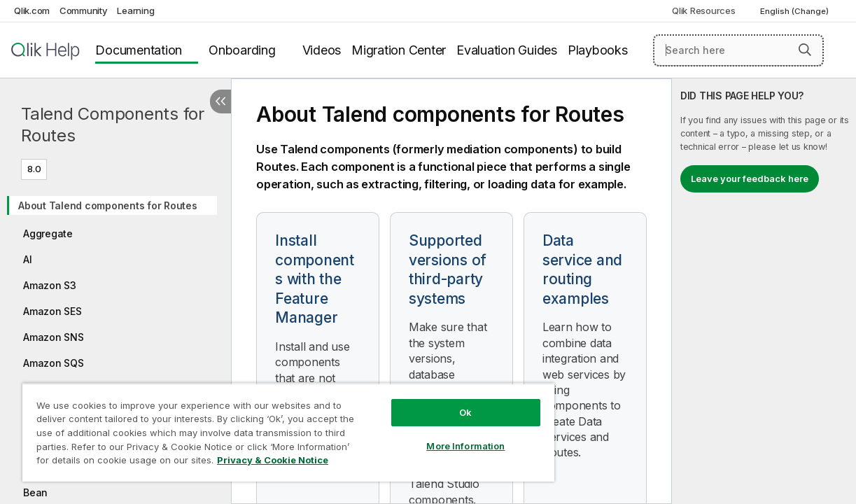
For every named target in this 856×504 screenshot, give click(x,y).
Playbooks (598, 50)
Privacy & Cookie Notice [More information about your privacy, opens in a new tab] (118, 463)
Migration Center (399, 50)
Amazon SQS (54, 363)
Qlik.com (32, 10)
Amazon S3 (50, 285)
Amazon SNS (54, 337)
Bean (35, 492)
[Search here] (738, 50)
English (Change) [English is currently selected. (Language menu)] (795, 11)
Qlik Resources (704, 10)
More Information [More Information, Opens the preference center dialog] (435, 435)
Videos (322, 50)
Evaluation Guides (507, 50)
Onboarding (242, 50)
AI (28, 259)
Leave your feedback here (750, 178)
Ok (435, 402)
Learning (135, 10)
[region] (271, 427)
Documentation (139, 50)
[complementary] (764, 291)
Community (84, 10)
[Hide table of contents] (220, 101)
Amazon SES (52, 311)
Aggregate (48, 233)
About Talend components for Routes (108, 205)
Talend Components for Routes (113, 125)
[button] (805, 50)
